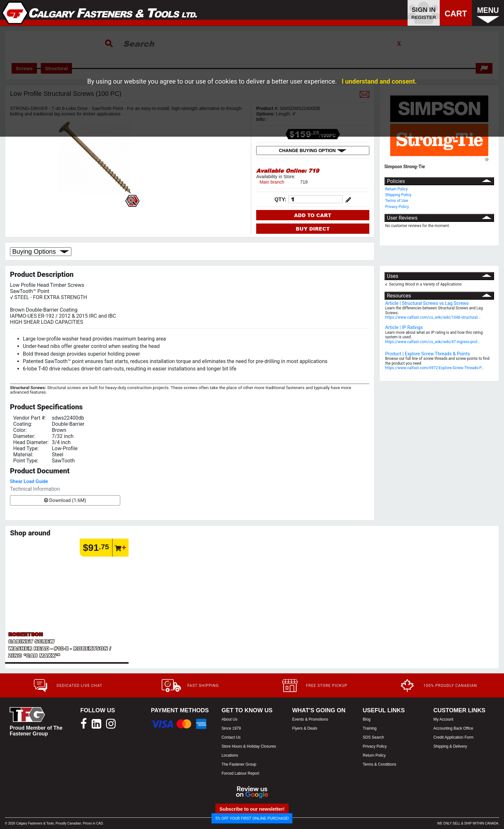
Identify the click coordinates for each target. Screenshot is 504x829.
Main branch (272, 182)
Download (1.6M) (65, 500)
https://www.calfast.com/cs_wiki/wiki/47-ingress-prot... (433, 342)
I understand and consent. (379, 81)
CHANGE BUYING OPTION (313, 150)
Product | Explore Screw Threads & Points (428, 354)
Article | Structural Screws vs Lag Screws (427, 303)
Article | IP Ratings (404, 328)
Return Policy (396, 189)
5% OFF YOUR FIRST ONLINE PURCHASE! (252, 818)
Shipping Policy (398, 195)
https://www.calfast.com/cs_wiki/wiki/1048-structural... (433, 317)
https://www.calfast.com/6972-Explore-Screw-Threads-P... (435, 368)
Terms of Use (396, 201)
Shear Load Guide (29, 481)
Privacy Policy (397, 207)
